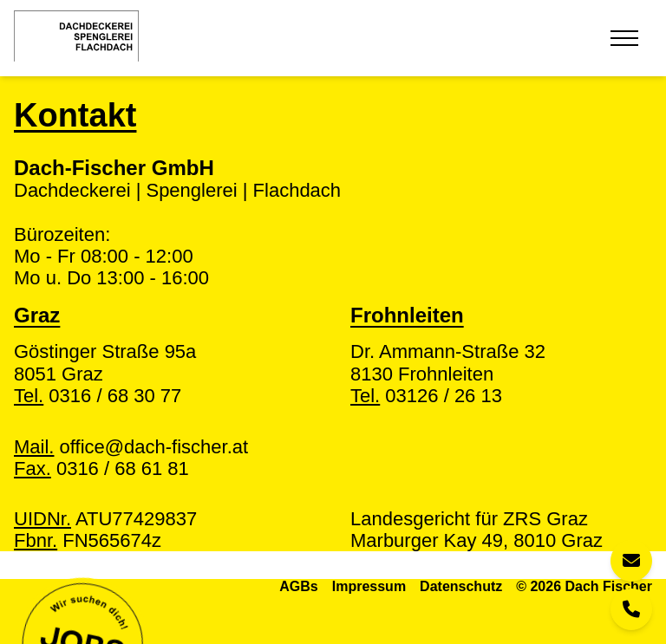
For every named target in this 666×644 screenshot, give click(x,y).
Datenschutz (461, 586)
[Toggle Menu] (624, 38)
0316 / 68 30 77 (98, 396)
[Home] (76, 36)
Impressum (369, 586)
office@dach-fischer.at (131, 447)
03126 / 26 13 (426, 396)
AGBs (298, 586)
